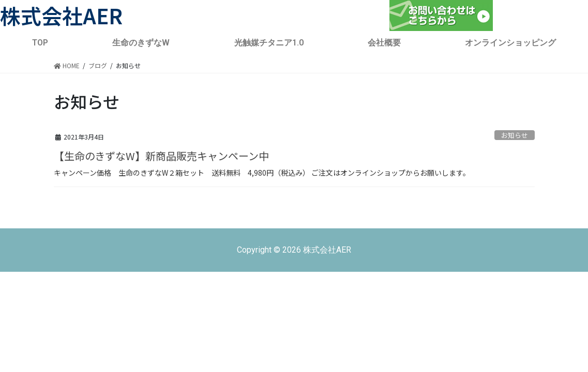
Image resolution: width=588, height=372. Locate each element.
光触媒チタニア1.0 (269, 43)
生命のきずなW (141, 43)
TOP (40, 43)
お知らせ (515, 135)
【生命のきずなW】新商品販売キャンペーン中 (161, 156)
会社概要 (384, 43)
